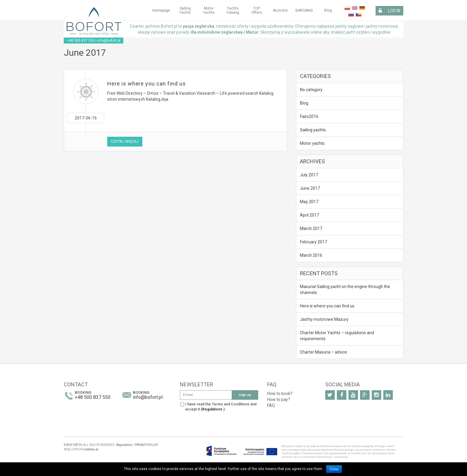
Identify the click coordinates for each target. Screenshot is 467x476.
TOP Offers (257, 10)
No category (311, 90)
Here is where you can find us (147, 84)
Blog (328, 10)
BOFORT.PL (74, 445)
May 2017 (309, 202)
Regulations (124, 445)
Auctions (280, 10)
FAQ (271, 405)
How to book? (280, 393)
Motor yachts (209, 10)
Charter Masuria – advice (323, 352)
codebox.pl (91, 449)
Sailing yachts (185, 10)
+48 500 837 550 (81, 41)
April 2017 (309, 215)
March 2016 (311, 255)
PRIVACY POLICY (146, 445)
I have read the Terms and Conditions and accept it (221, 407)
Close (334, 469)
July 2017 (309, 175)
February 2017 (313, 242)
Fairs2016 (309, 116)
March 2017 (311, 228)
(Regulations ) (213, 409)
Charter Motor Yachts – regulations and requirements (337, 336)
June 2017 (310, 188)
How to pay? (279, 399)
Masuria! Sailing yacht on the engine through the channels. (345, 290)
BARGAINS (304, 10)
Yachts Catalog (233, 10)
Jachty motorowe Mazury (324, 319)
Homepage (161, 10)
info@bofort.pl (109, 41)
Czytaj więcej (125, 141)
